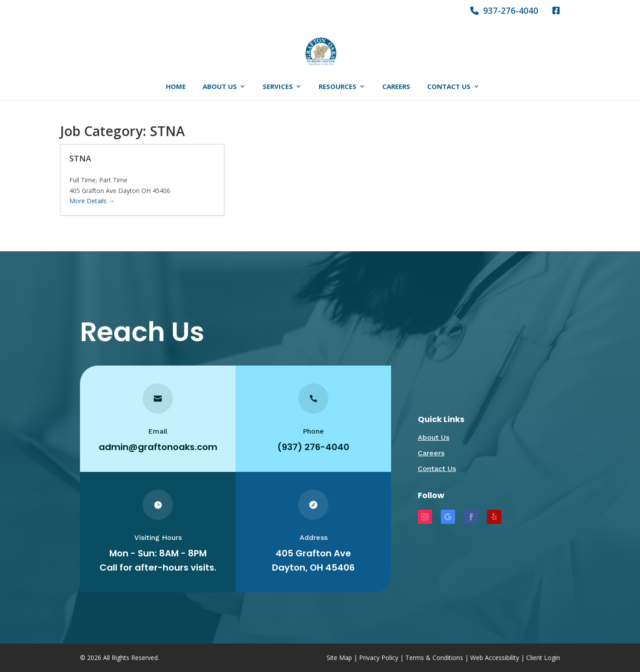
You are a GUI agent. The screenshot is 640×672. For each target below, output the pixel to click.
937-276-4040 (504, 11)
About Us (220, 87)
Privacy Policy (379, 658)
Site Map (339, 658)
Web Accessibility (495, 658)
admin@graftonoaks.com (158, 447)
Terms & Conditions (434, 658)
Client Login (543, 658)
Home (176, 87)
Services (278, 87)
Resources (338, 87)
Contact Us (449, 87)
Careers (396, 87)
